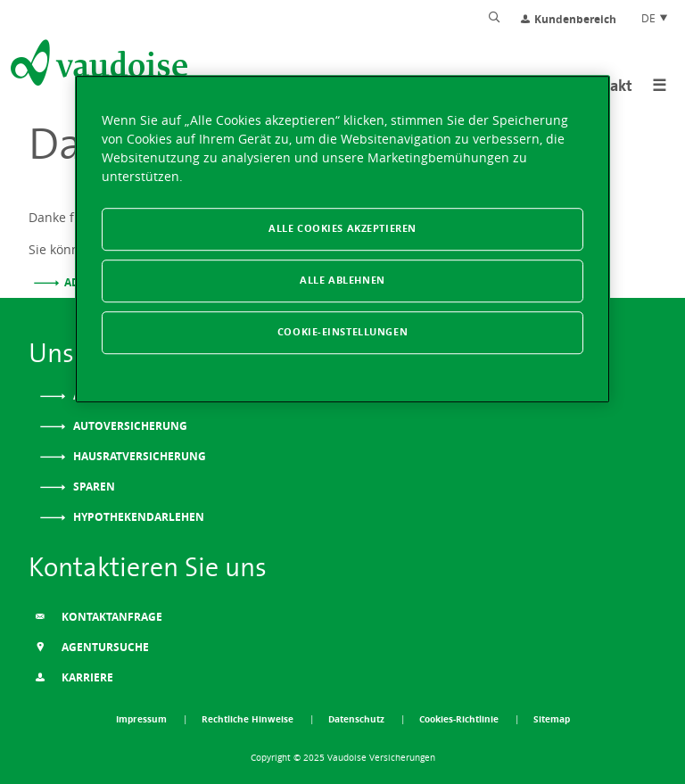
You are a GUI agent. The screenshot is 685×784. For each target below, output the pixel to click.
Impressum (143, 719)
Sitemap (552, 719)
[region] (342, 239)
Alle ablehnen (342, 280)
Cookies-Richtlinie (460, 719)
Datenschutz (358, 719)
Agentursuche (92, 647)
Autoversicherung (129, 426)
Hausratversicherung (138, 456)
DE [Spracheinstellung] (655, 18)
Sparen (93, 487)
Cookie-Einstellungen (342, 332)
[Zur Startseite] (97, 66)
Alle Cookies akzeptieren (342, 228)
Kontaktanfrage (99, 617)
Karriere (74, 677)
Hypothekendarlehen (137, 517)
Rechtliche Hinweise (249, 719)
